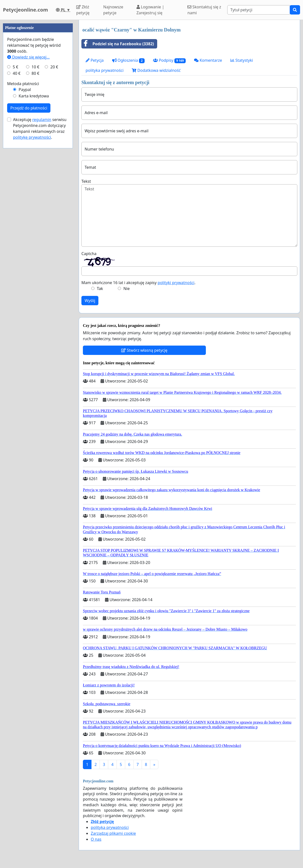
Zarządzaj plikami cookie (113, 833)
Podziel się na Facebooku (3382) (118, 44)
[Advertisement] (38, 94)
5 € (15, 214)
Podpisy (169, 60)
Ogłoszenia (128, 60)
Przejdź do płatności (29, 256)
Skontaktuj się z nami (204, 10)
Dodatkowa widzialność (156, 70)
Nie (127, 289)
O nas (96, 839)
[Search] (259, 10)
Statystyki (242, 60)
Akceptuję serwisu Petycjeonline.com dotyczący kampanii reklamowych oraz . (40, 276)
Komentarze (208, 60)
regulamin (42, 267)
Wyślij (90, 301)
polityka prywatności (105, 70)
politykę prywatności (32, 285)
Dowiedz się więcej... (28, 205)
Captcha (89, 254)
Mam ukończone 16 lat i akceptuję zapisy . (138, 283)
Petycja (95, 60)
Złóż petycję (83, 10)
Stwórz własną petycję (144, 350)
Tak (100, 289)
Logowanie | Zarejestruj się (150, 10)
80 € (35, 221)
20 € (54, 214)
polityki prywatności (176, 283)
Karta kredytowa (34, 244)
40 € (17, 221)
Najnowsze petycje (113, 10)
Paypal (25, 237)
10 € (35, 214)
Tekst (86, 181)
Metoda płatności (23, 231)
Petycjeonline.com (25, 10)
